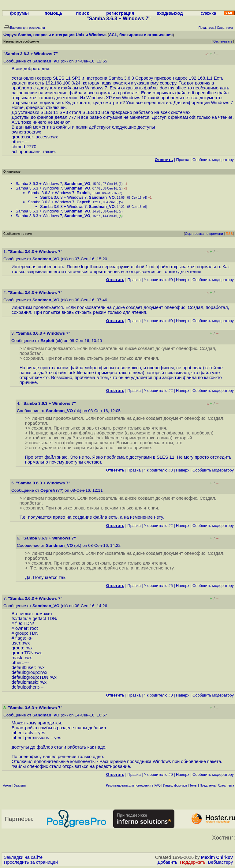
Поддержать (193, 862)
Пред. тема (208, 785)
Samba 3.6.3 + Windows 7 (39, 184)
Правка (183, 160)
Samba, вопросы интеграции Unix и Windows (62, 35)
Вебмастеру (220, 862)
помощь (54, 13)
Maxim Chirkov (217, 857)
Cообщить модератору (213, 160)
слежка (208, 13)
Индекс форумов (175, 785)
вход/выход (170, 13)
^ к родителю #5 (158, 586)
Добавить (168, 862)
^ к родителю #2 (158, 391)
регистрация (120, 13)
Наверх (183, 280)
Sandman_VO (46, 61)
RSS (229, 234)
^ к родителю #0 (158, 280)
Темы (193, 785)
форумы (19, 13)
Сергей (83, 202)
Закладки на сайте (23, 857)
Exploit (83, 193)
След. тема (226, 785)
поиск (82, 13)
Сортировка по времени (204, 234)
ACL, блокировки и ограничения (141, 35)
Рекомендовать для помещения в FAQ (133, 785)
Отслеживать (223, 41)
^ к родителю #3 (158, 470)
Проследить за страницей (31, 862)
